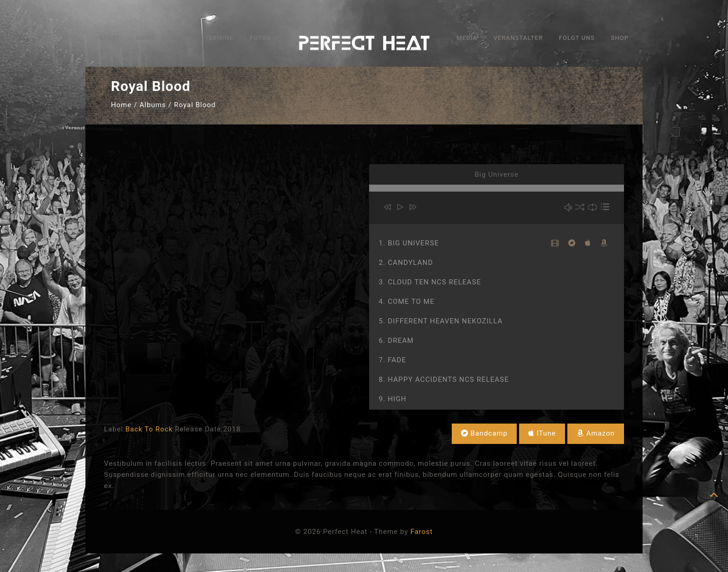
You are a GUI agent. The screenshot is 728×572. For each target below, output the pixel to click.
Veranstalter (518, 38)
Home (121, 105)
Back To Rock (149, 429)
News (145, 38)
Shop (620, 38)
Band (180, 38)
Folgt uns (577, 38)
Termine (219, 38)
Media (467, 38)
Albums (153, 105)
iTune (542, 433)
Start (110, 38)
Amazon (596, 433)
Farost (422, 532)
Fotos (260, 38)
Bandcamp (484, 433)
